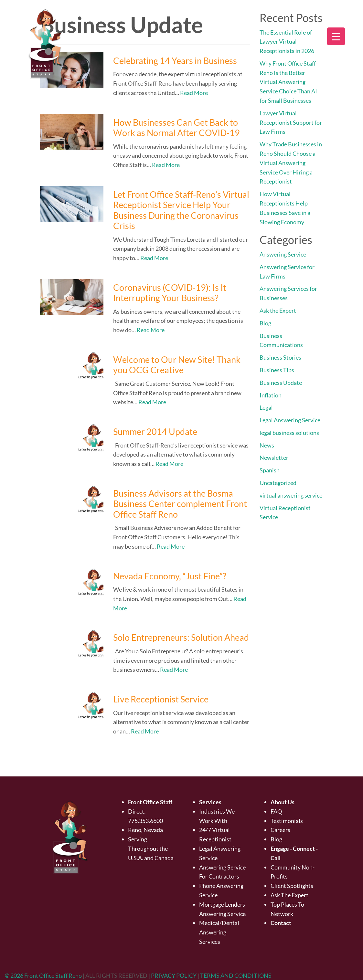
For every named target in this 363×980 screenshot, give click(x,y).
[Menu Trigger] (336, 36)
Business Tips (277, 370)
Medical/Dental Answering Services (219, 932)
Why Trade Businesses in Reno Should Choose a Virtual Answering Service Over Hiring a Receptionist (291, 163)
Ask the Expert (278, 311)
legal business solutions (289, 433)
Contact (281, 923)
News (267, 445)
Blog (265, 323)
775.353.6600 (145, 821)
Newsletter (274, 458)
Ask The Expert (289, 895)
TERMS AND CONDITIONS (236, 975)
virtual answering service (291, 495)
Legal (266, 407)
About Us (283, 802)
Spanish (270, 470)
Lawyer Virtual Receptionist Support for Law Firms (291, 122)
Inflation (271, 395)
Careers (280, 830)
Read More (194, 93)
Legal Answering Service (290, 420)
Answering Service (283, 254)
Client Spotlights (292, 886)
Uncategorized (278, 483)
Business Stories (280, 357)
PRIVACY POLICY (174, 975)
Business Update (281, 383)
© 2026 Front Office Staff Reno (43, 975)
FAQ (276, 811)
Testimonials (287, 821)
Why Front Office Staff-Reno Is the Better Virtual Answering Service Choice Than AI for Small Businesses (289, 82)
